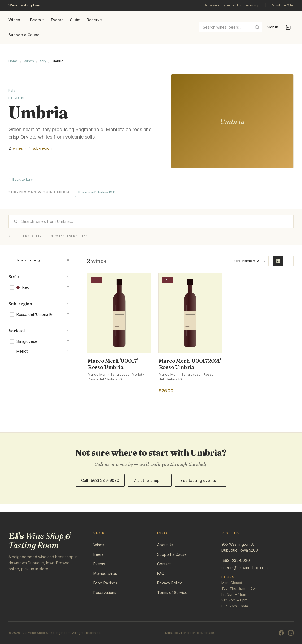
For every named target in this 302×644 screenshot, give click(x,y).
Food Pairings (105, 583)
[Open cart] (288, 27)
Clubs (75, 20)
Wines (16, 20)
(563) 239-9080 (236, 560)
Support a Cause (24, 35)
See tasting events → (201, 480)
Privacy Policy (170, 583)
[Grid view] (278, 261)
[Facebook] (281, 633)
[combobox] (231, 27)
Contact (164, 564)
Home (13, 61)
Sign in (273, 27)
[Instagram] (291, 633)
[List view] (288, 261)
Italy (43, 61)
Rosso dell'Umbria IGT (97, 192)
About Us (165, 545)
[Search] (151, 221)
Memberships (105, 573)
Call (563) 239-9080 (100, 480)
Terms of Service (172, 592)
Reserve (94, 20)
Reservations (105, 592)
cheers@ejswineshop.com (244, 568)
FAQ (161, 573)
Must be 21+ (283, 5)
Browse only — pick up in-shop (232, 5)
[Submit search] (257, 27)
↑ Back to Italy (21, 179)
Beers (37, 20)
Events (57, 20)
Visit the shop (150, 480)
